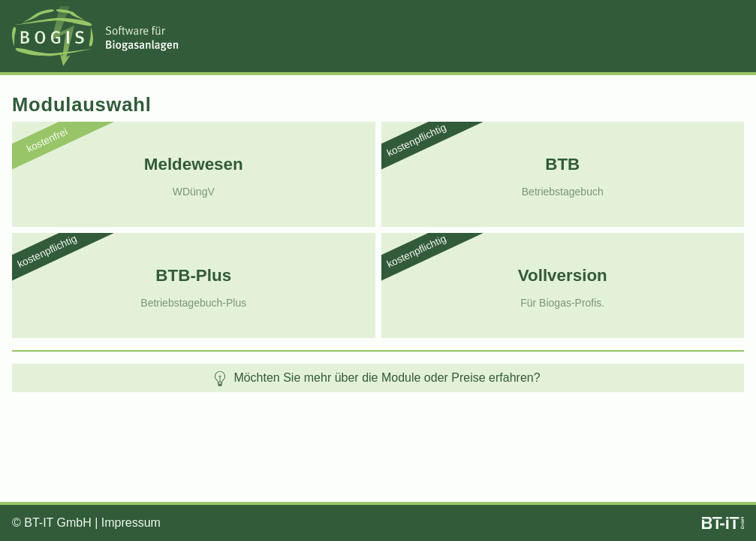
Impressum (131, 523)
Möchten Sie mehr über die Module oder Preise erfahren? (376, 379)
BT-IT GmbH (58, 523)
